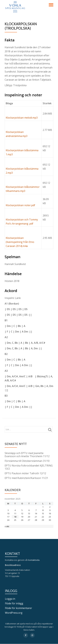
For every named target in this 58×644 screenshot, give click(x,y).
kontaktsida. (34, 560)
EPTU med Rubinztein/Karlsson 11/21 (26, 478)
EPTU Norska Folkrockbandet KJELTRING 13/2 (29, 467)
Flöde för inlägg (14, 603)
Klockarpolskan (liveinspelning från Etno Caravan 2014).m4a (20, 242)
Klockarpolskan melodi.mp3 (22, 118)
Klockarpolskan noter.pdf (20, 205)
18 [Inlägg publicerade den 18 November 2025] (15, 517)
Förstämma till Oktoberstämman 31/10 (27, 461)
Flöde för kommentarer (18, 608)
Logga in (10, 599)
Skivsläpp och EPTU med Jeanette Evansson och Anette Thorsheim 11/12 (27, 455)
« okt (7, 526)
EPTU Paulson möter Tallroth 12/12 (25, 473)
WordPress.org (14, 613)
